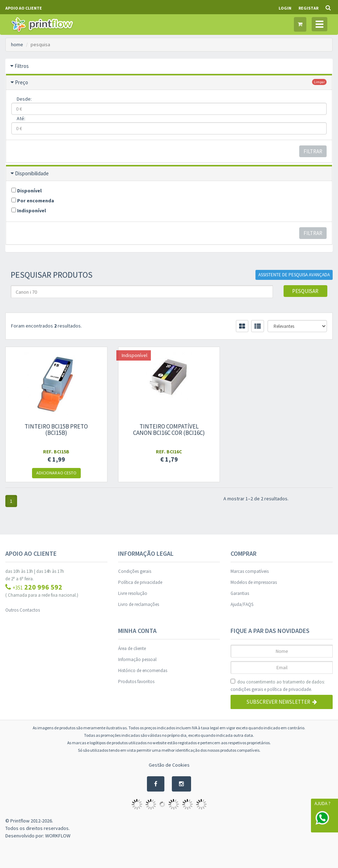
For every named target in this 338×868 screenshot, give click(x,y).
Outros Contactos (23, 610)
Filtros (22, 66)
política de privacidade (289, 689)
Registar (308, 8)
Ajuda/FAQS (242, 604)
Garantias (240, 593)
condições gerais (247, 689)
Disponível (27, 191)
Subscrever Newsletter (282, 702)
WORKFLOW (58, 836)
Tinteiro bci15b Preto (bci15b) (56, 430)
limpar (319, 82)
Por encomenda (33, 201)
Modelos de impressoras (254, 582)
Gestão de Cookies (169, 765)
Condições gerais (135, 571)
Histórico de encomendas (143, 670)
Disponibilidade (32, 173)
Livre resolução (133, 593)
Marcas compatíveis (250, 571)
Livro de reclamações (139, 604)
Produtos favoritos (136, 681)
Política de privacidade (140, 582)
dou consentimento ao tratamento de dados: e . (278, 686)
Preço (22, 82)
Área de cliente (132, 648)
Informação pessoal (137, 659)
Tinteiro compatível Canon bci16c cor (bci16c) (169, 430)
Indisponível (29, 211)
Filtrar (313, 151)
